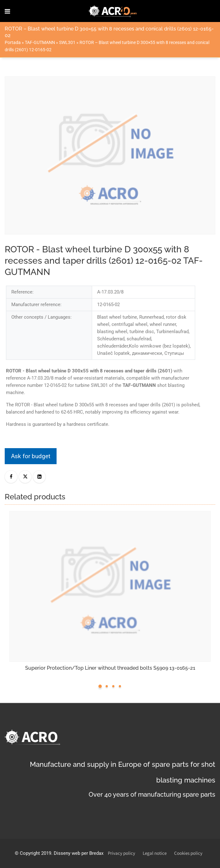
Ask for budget (31, 456)
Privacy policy (121, 853)
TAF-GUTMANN (40, 42)
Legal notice (155, 853)
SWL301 (67, 42)
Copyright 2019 (36, 853)
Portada (13, 42)
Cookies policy (188, 853)
